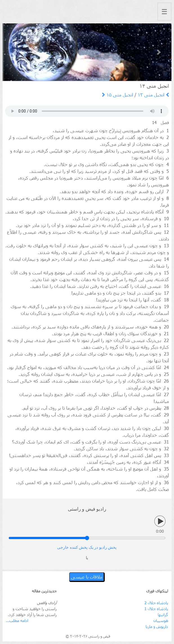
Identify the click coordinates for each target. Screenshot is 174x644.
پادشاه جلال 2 (156, 603)
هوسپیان (161, 620)
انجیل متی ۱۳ (153, 95)
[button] (15, 52)
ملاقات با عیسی (87, 577)
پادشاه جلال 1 (156, 609)
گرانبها (163, 615)
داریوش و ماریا (157, 626)
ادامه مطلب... (17, 620)
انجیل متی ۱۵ (118, 95)
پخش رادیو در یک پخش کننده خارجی (87, 547)
